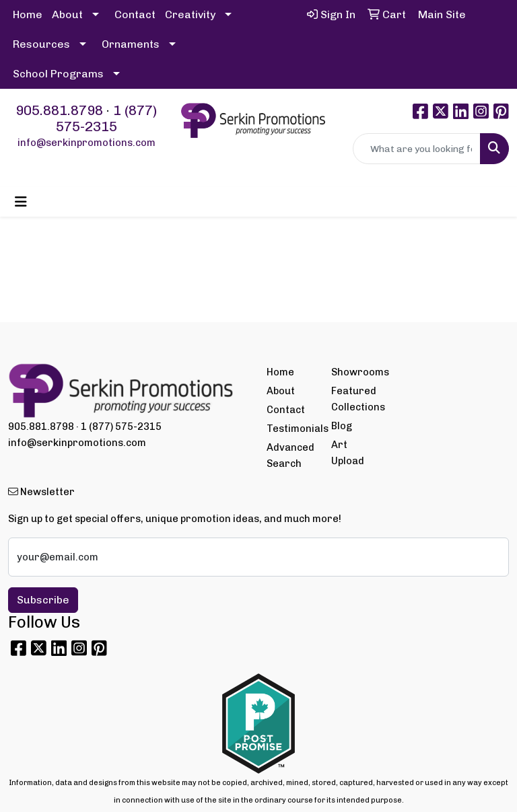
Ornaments (131, 44)
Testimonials (291, 429)
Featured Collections (355, 399)
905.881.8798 (59, 110)
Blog (342, 426)
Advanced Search (290, 455)
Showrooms (355, 372)
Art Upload (348, 453)
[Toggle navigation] (21, 202)
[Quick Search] (417, 149)
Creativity (190, 14)
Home (28, 14)
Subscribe (43, 600)
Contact (135, 14)
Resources (41, 44)
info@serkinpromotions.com (87, 143)
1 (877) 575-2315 (107, 118)
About (67, 14)
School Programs (58, 74)
